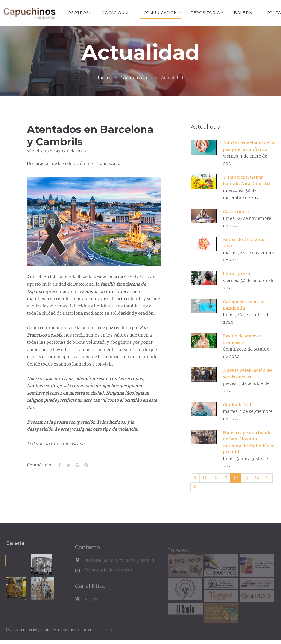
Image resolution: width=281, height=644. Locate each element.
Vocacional (116, 13)
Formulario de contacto (108, 576)
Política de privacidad (80, 630)
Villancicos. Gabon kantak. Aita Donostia (247, 181)
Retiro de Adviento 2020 (244, 243)
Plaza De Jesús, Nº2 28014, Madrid (119, 566)
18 (236, 478)
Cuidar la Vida (238, 405)
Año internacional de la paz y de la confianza (249, 146)
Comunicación (160, 13)
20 (257, 478)
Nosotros (77, 13)
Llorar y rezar (238, 274)
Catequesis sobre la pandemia (244, 305)
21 (267, 478)
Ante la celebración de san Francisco (247, 374)
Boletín (243, 13)
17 (225, 478)
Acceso (91, 605)
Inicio (104, 78)
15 (205, 478)
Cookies (106, 630)
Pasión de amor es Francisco (242, 340)
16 (215, 478)
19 (246, 478)
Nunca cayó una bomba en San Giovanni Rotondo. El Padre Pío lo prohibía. (249, 442)
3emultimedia (49, 630)
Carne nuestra (238, 212)
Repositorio (206, 13)
